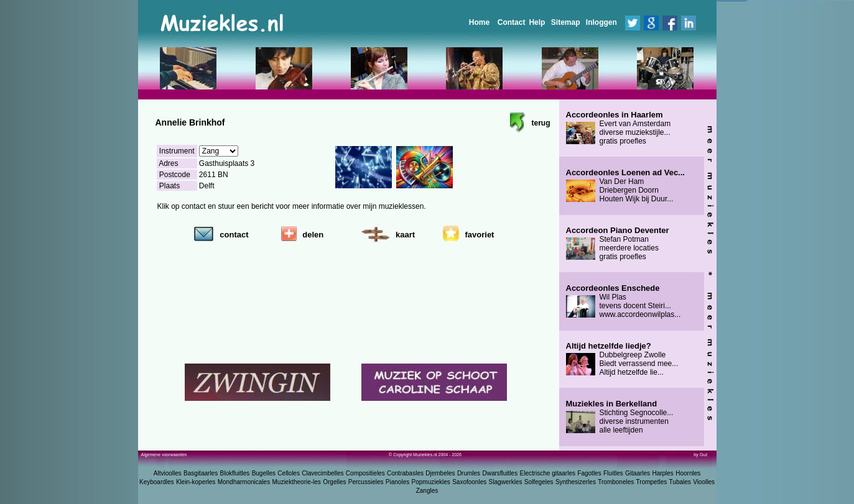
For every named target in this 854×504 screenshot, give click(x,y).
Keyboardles (157, 482)
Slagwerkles (506, 482)
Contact (512, 22)
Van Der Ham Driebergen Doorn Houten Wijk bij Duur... (625, 186)
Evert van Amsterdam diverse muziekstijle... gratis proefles (619, 128)
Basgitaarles (201, 473)
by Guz (700, 455)
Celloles (289, 473)
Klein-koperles (196, 482)
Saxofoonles (469, 482)
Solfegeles (539, 482)
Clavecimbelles (323, 473)
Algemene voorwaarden (164, 455)
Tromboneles (616, 482)
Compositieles (365, 473)
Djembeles (440, 473)
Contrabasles (405, 473)
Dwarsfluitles (500, 473)
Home (479, 22)
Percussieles (366, 482)
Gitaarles (638, 473)
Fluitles (613, 473)
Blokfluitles (234, 473)
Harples (662, 473)
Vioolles (704, 482)
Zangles (427, 491)
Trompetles (652, 482)
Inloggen (601, 22)
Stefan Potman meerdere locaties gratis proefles (618, 244)
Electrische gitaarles (547, 473)
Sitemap (566, 22)
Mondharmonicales (244, 482)
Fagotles (589, 473)
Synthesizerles (576, 482)
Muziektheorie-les (297, 482)
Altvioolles (168, 473)
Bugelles (264, 473)
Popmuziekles (431, 482)
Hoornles (688, 473)
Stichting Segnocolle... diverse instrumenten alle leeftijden (620, 417)
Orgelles (334, 482)
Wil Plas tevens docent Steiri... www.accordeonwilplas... (624, 301)
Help (537, 22)
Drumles (469, 473)
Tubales (680, 482)
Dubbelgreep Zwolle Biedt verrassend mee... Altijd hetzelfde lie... (622, 359)
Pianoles (397, 482)
